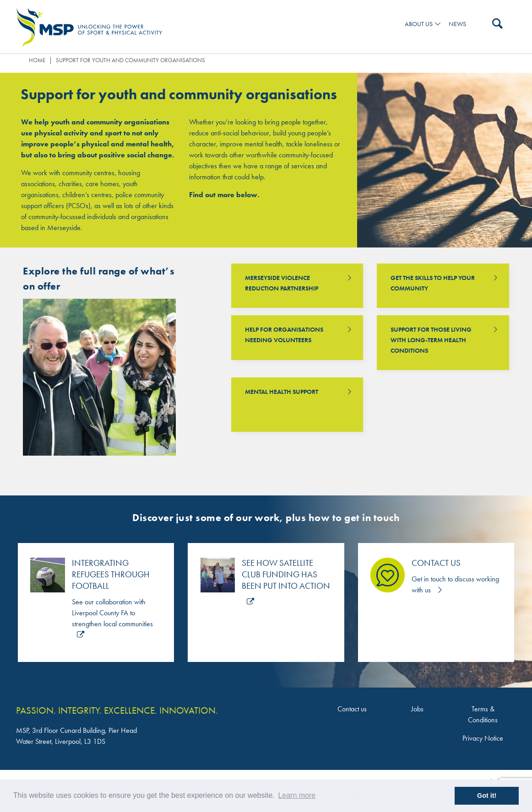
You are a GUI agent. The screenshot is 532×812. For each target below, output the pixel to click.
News (457, 24)
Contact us (352, 709)
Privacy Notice (483, 738)
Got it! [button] (487, 796)
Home (37, 60)
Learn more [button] (297, 795)
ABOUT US (419, 24)
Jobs (417, 709)
